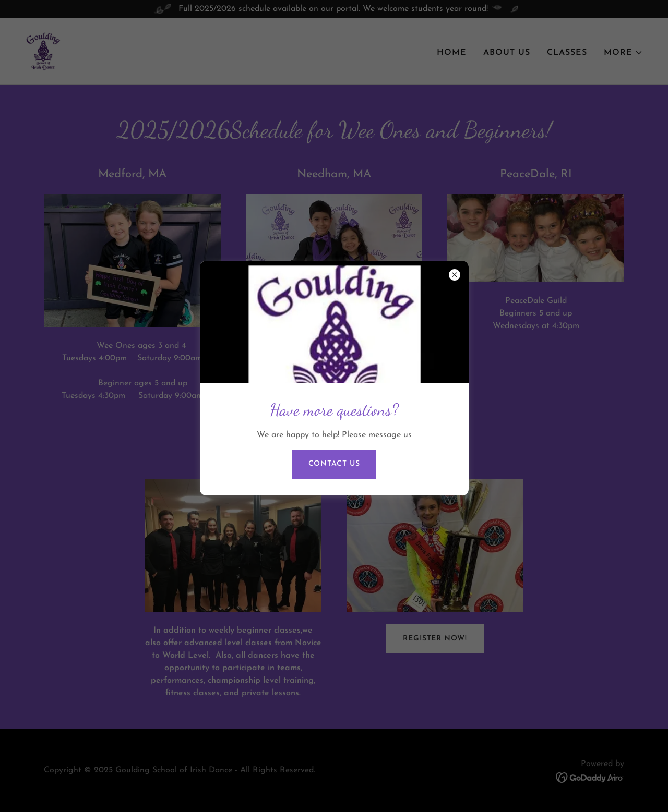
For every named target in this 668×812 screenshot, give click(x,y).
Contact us (334, 464)
